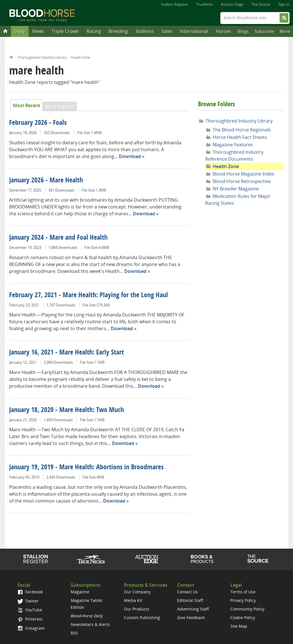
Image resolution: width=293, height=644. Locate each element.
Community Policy (247, 609)
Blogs (243, 31)
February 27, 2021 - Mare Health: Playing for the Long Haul (89, 296)
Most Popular (60, 106)
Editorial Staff (190, 600)
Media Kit (133, 600)
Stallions (145, 31)
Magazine (80, 592)
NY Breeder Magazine (236, 189)
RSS (74, 633)
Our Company (137, 592)
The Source (261, 4)
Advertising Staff (193, 609)
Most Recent (26, 105)
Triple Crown (65, 31)
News (38, 31)
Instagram (31, 628)
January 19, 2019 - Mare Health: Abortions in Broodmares (86, 468)
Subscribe (264, 31)
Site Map (239, 626)
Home (11, 57)
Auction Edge (232, 4)
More (285, 31)
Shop (202, 559)
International (194, 31)
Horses (223, 31)
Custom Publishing (142, 618)
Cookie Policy (243, 618)
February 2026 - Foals (38, 123)
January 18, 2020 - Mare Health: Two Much (67, 410)
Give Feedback (191, 618)
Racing (94, 31)
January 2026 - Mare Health (46, 181)
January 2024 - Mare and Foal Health (58, 238)
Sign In (284, 4)
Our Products (137, 609)
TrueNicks (204, 4)
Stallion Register (174, 4)
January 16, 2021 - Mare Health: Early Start (67, 353)
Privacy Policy (243, 600)
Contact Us (187, 592)
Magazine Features (233, 145)
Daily (20, 31)
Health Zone (80, 57)
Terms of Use (243, 592)
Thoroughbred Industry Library (42, 57)
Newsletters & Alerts (90, 624)
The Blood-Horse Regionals (242, 130)
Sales (167, 31)
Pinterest (30, 619)
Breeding (118, 31)
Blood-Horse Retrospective (242, 181)
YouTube (30, 610)
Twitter (28, 601)
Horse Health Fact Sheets (240, 137)
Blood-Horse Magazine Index (243, 174)
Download (130, 156)
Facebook (30, 592)
